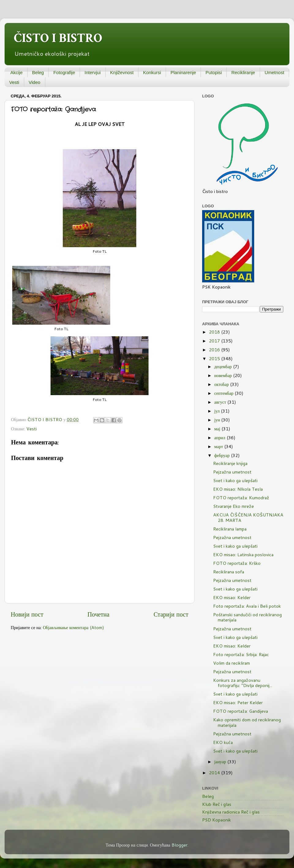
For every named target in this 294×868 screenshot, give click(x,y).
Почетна (99, 614)
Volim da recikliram (232, 663)
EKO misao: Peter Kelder (238, 702)
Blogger (179, 845)
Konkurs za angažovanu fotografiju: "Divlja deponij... (243, 683)
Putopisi (214, 72)
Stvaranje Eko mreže (234, 506)
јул (218, 411)
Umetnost (274, 72)
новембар (224, 375)
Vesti (14, 82)
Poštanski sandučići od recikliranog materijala (247, 617)
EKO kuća (223, 742)
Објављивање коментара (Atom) (73, 627)
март (219, 446)
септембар (225, 393)
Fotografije (64, 72)
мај (218, 429)
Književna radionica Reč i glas (231, 812)
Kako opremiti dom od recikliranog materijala (247, 722)
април (221, 438)
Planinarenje (183, 72)
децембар (224, 366)
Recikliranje (243, 72)
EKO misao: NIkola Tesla (238, 489)
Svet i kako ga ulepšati (235, 480)
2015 (215, 359)
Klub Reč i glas (217, 804)
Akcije (17, 72)
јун (218, 420)
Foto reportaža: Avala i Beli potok (247, 606)
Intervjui (93, 72)
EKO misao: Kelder (232, 597)
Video (35, 82)
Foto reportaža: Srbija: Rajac (241, 654)
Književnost (122, 72)
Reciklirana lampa (230, 529)
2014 (215, 773)
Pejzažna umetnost (232, 472)
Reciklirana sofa (229, 572)
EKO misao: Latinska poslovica (243, 555)
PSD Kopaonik (217, 820)
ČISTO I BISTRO (58, 38)
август (221, 402)
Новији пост (27, 614)
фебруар (223, 455)
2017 (215, 341)
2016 (215, 350)
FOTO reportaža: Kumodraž (241, 498)
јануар (221, 762)
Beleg (38, 72)
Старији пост (171, 614)
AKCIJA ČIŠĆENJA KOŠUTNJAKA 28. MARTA (248, 517)
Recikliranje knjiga (230, 463)
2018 (215, 332)
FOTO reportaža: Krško (237, 563)
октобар (222, 384)
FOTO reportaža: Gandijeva (241, 711)
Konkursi (152, 72)
